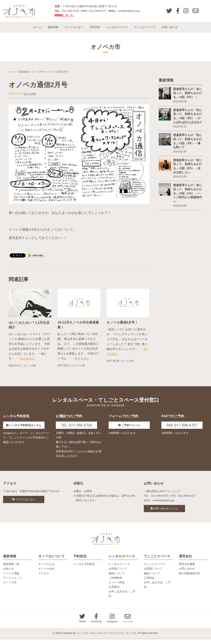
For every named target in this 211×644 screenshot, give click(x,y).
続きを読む (27, 362)
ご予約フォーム (131, 429)
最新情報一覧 (11, 570)
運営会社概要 (187, 570)
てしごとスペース (145, 31)
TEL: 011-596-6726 (76, 429)
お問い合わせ (170, 31)
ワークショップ (12, 583)
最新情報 (53, 31)
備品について (117, 579)
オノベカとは (46, 570)
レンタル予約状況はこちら (25, 429)
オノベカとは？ (74, 31)
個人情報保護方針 (190, 579)
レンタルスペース (117, 31)
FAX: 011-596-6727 (182, 429)
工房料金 (149, 583)
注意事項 (114, 593)
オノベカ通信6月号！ (122, 326)
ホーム (37, 31)
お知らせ (8, 574)
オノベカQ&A (46, 574)
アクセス (44, 579)
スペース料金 (117, 588)
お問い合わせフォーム (166, 512)
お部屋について (118, 574)
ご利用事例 (115, 583)
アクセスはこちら (25, 503)
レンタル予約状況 (84, 570)
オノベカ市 (38, 75)
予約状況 (95, 31)
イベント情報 (11, 579)
